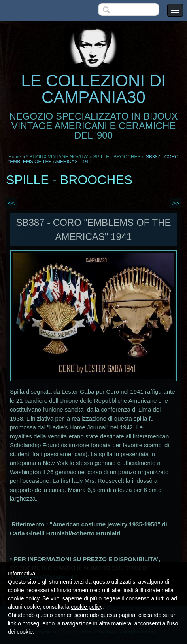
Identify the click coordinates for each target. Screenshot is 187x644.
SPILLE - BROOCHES (117, 157)
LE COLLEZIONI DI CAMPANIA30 (93, 89)
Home (15, 157)
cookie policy (87, 607)
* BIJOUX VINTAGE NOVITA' (57, 157)
